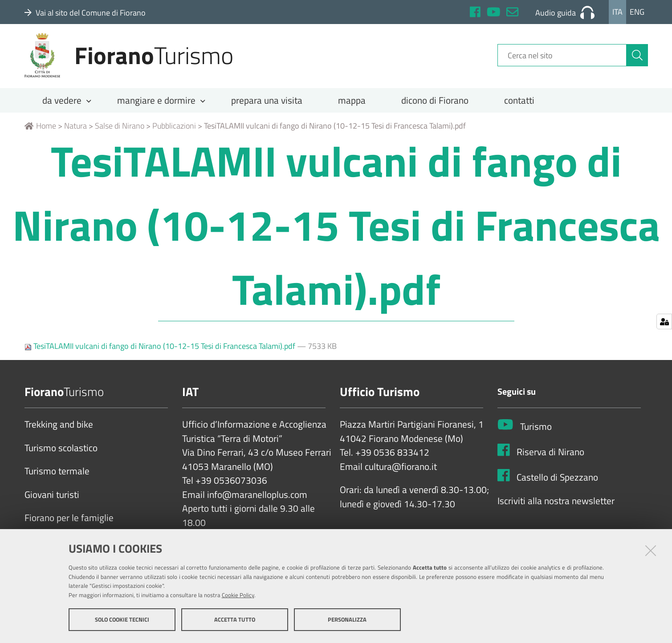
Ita (617, 12)
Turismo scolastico (61, 454)
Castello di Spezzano (557, 484)
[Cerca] (637, 59)
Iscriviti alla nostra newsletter (556, 507)
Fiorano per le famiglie (69, 524)
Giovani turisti (52, 501)
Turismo (536, 433)
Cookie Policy (238, 595)
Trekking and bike (59, 431)
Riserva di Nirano (550, 458)
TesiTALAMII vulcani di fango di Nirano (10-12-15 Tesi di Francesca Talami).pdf (161, 352)
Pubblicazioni (174, 132)
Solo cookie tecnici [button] (122, 620)
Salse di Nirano (120, 132)
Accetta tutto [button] (235, 620)
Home (40, 132)
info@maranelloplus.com (257, 501)
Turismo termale (57, 477)
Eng (637, 12)
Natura (75, 132)
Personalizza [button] (347, 620)
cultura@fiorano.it (401, 473)
